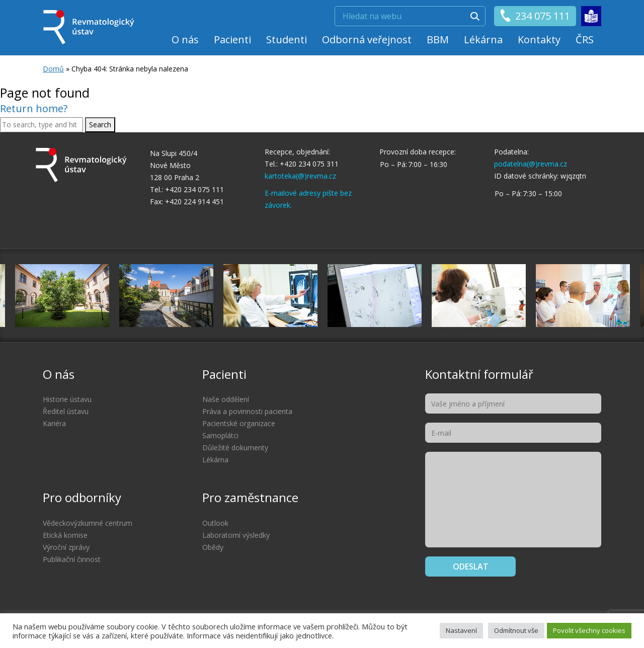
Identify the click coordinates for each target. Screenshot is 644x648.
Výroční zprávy (66, 547)
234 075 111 (535, 16)
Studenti (287, 39)
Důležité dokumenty (235, 448)
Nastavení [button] (461, 630)
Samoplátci (220, 435)
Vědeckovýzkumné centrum (88, 523)
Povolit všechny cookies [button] (589, 630)
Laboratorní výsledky (236, 535)
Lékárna (483, 39)
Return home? (34, 108)
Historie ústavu (67, 399)
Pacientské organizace (239, 423)
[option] (375, 296)
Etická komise (65, 535)
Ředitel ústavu (66, 411)
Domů (53, 69)
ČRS (585, 39)
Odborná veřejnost (367, 39)
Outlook (215, 523)
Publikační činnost (72, 559)
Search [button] (100, 125)
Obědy (213, 547)
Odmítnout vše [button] (516, 630)
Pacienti (232, 39)
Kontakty (539, 39)
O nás (185, 39)
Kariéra (54, 423)
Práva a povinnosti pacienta (247, 411)
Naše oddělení (226, 399)
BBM (438, 39)
